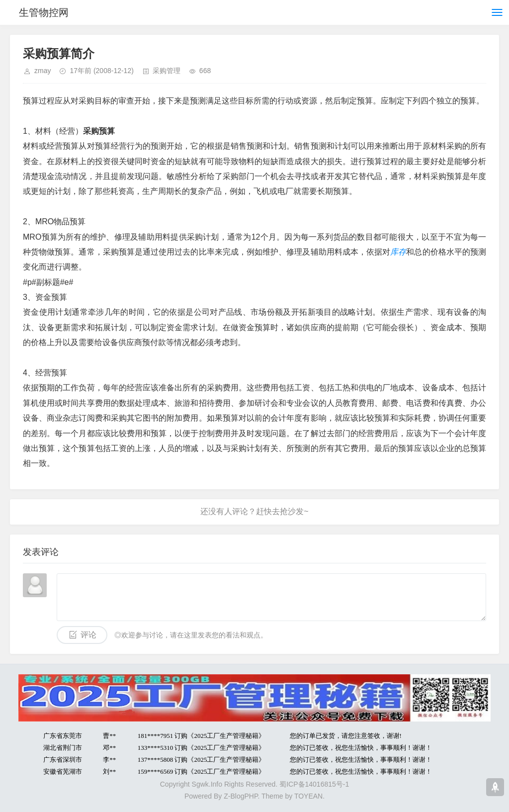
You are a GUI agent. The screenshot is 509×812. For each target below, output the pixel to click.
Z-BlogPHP (241, 796)
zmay (42, 71)
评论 (88, 635)
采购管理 (167, 71)
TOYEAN (308, 796)
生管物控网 (44, 12)
